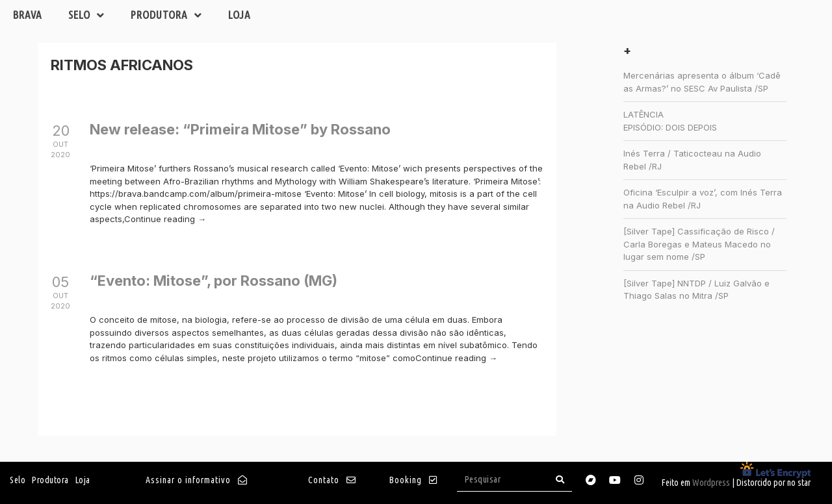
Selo (86, 15)
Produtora (166, 15)
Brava (28, 15)
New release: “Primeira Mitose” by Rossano (240, 129)
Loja (240, 15)
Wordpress (711, 483)
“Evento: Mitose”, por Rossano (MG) (214, 281)
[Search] (560, 480)
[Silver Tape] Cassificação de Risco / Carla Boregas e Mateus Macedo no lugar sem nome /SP (699, 244)
